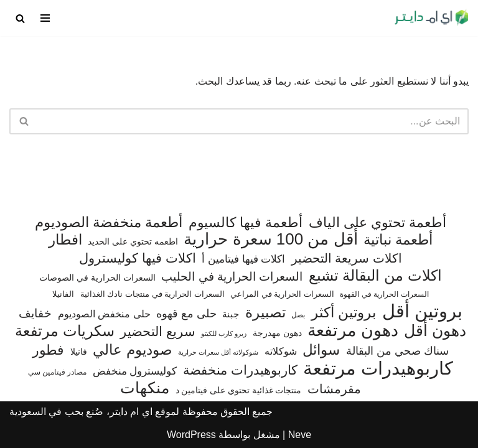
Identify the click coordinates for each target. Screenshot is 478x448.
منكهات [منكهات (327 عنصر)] (145, 388)
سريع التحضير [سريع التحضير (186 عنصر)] (158, 331)
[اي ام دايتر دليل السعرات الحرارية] (431, 18)
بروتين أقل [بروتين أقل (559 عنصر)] (422, 311)
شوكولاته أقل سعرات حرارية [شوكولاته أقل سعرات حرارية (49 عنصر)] (218, 352)
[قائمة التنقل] (45, 18)
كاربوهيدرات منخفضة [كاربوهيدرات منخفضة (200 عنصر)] (240, 370)
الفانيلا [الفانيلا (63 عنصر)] (63, 294)
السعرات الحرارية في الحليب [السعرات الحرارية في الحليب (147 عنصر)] (232, 277)
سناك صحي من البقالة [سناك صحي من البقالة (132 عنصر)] (397, 351)
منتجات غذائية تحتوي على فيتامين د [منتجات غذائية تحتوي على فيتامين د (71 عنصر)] (239, 390)
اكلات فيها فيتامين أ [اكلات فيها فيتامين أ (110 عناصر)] (243, 259)
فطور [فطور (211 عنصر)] (48, 350)
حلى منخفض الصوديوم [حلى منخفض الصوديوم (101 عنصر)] (104, 314)
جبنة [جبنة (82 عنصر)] (231, 314)
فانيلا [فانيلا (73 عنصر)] (79, 352)
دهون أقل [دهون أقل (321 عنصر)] (435, 331)
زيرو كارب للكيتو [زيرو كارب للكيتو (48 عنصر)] (224, 334)
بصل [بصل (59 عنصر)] (298, 315)
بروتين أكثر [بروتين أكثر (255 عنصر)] (344, 313)
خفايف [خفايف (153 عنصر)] (35, 313)
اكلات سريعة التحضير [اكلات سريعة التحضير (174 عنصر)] (347, 258)
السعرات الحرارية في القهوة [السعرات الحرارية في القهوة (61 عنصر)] (384, 294)
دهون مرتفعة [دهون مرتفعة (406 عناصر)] (353, 331)
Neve (300, 435)
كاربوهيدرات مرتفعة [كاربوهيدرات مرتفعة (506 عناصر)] (378, 369)
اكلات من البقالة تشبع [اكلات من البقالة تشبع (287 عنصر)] (375, 276)
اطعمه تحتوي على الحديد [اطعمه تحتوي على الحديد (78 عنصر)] (133, 241)
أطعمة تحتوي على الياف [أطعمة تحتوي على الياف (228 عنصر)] (378, 222)
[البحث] (20, 18)
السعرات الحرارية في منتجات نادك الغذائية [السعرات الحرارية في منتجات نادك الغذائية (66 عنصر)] (152, 294)
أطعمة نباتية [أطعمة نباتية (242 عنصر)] (398, 240)
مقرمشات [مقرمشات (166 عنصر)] (334, 389)
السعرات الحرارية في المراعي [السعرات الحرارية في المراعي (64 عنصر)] (282, 294)
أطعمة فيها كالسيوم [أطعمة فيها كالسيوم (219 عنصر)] (246, 222)
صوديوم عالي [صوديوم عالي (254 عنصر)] (132, 350)
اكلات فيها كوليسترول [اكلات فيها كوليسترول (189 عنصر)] (138, 258)
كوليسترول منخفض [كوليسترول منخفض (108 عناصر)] (135, 371)
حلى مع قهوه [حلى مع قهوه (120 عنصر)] (186, 314)
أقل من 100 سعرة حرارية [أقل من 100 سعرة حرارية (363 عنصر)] (270, 240)
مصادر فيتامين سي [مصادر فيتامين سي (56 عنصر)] (58, 372)
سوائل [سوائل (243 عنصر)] (321, 350)
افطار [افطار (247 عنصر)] (65, 240)
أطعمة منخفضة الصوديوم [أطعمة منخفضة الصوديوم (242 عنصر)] (109, 222)
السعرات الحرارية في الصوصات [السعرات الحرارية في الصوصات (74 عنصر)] (97, 278)
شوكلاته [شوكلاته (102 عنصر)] (281, 351)
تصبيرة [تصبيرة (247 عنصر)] (265, 313)
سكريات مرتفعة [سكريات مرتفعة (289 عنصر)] (65, 331)
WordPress (191, 435)
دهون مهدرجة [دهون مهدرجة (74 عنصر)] (277, 333)
